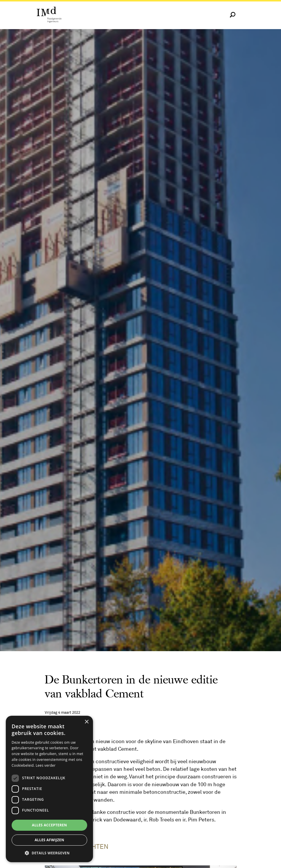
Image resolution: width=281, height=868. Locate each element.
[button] (49, 853)
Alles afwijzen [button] (49, 840)
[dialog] (49, 789)
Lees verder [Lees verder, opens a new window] (46, 765)
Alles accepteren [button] (50, 825)
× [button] (86, 722)
